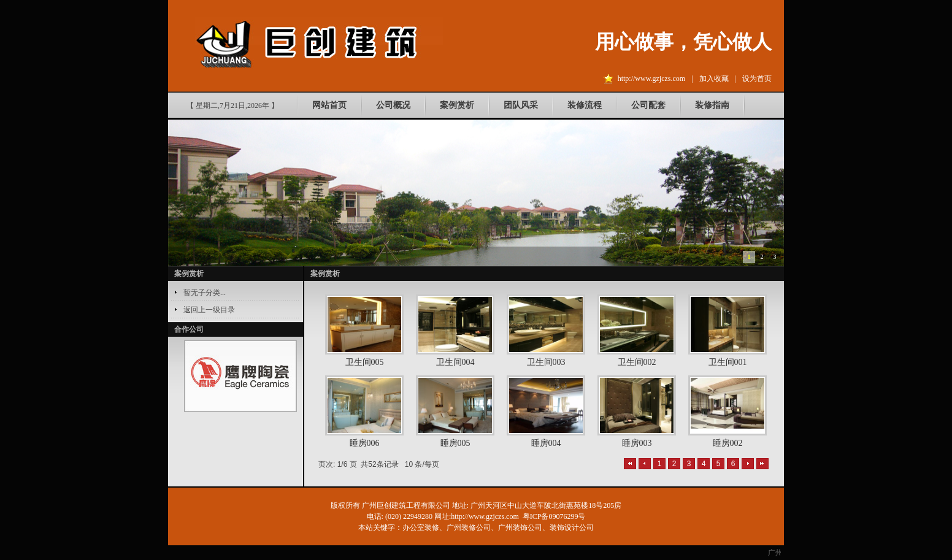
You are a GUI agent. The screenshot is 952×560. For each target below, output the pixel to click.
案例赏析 (457, 105)
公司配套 (648, 105)
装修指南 (712, 105)
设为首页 (757, 79)
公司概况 (393, 105)
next (282, 377)
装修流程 (585, 105)
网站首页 (329, 105)
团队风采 (521, 105)
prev (199, 377)
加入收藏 (714, 79)
